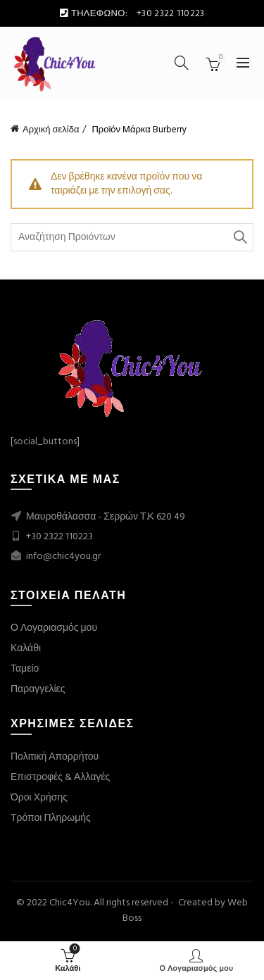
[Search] (182, 63)
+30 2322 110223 (59, 537)
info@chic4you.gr (62, 557)
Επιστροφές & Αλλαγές (60, 778)
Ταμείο (25, 669)
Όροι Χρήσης (39, 798)
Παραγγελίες (38, 690)
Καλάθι (26, 649)
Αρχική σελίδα (51, 130)
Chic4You (70, 903)
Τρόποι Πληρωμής (51, 818)
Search (239, 237)
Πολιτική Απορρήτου (55, 757)
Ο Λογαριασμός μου (54, 628)
